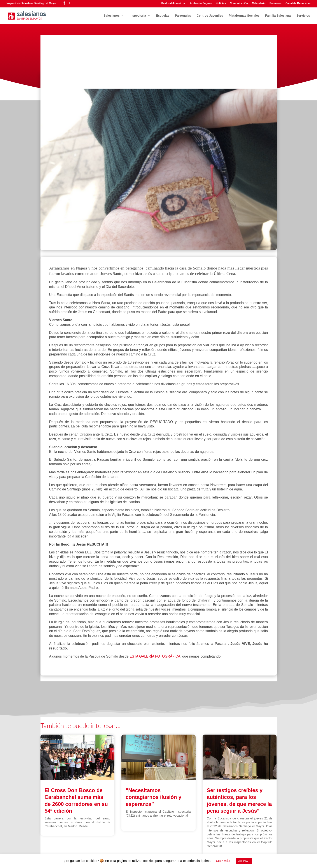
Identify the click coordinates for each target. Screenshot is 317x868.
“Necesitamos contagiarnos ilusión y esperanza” (153, 797)
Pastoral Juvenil (171, 3)
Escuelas (163, 16)
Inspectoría (138, 16)
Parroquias (183, 16)
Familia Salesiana (278, 16)
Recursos (276, 3)
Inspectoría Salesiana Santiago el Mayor (32, 3)
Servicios (303, 16)
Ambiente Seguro (201, 3)
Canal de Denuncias (298, 3)
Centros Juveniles (210, 16)
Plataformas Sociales (244, 16)
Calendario (259, 3)
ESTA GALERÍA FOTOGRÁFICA (155, 656)
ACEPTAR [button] (244, 861)
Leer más (223, 861)
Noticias (221, 3)
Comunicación (239, 3)
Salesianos (112, 16)
